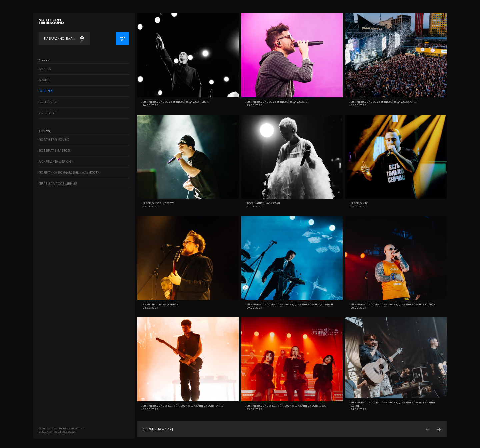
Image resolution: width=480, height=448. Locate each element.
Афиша (45, 69)
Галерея (46, 91)
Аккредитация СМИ (56, 161)
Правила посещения (58, 183)
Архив (44, 80)
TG (48, 113)
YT (55, 113)
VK (41, 113)
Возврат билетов (54, 150)
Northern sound (54, 139)
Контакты (48, 102)
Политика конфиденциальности (69, 172)
